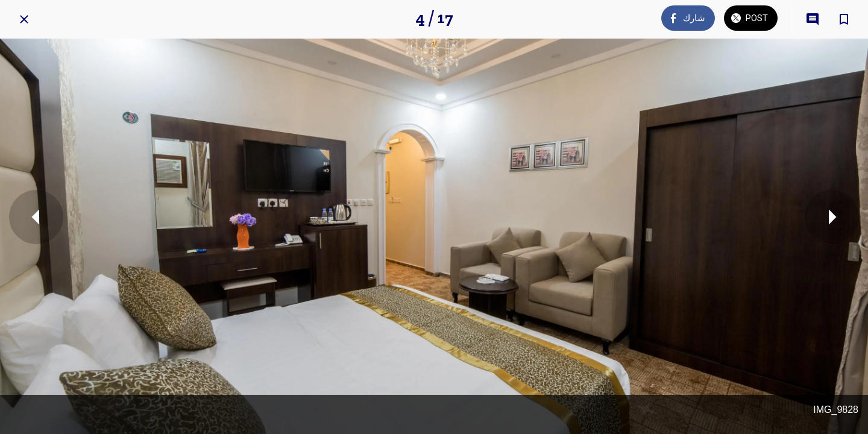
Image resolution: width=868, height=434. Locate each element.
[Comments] (813, 19)
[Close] (24, 19)
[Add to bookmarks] (844, 19)
